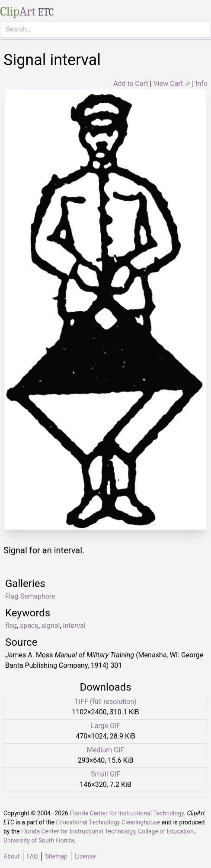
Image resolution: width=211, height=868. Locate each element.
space (29, 626)
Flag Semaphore (30, 596)
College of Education (166, 831)
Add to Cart (131, 84)
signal (51, 626)
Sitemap (56, 856)
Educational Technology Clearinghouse (108, 822)
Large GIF (105, 726)
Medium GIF (105, 750)
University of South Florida (39, 840)
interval (74, 626)
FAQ (32, 856)
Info (201, 84)
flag (11, 626)
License (85, 856)
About (11, 856)
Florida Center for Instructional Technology (127, 813)
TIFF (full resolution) (105, 702)
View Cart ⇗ (172, 84)
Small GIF (105, 774)
